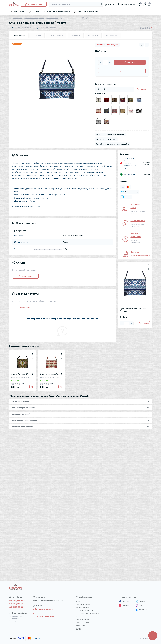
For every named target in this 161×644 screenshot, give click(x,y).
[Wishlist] (33, 357)
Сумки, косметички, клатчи (34, 18)
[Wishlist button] (142, 45)
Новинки (36, 12)
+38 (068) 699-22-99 (17, 607)
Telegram (141, 601)
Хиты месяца (20, 12)
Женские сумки (52, 18)
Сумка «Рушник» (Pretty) (22, 374)
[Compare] (33, 361)
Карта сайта (80, 626)
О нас (78, 601)
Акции (78, 629)
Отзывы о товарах (83, 619)
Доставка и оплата (83, 604)
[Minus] (101, 62)
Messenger (141, 609)
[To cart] (144, 323)
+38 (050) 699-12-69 (17, 601)
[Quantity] (105, 62)
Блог (78, 616)
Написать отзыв (25, 276)
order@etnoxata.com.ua (43, 609)
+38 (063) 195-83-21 (17, 604)
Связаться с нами (82, 623)
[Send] (141, 89)
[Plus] (110, 62)
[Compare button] (147, 45)
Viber (139, 605)
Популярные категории (88, 12)
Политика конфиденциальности (88, 613)
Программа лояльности (85, 610)
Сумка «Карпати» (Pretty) (51, 374)
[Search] (101, 4)
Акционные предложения (59, 12)
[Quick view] (33, 354)
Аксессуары (18, 18)
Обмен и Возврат (138, 221)
